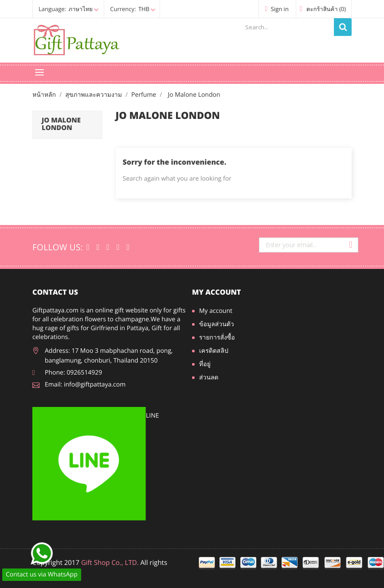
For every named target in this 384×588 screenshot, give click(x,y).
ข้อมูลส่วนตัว (217, 324)
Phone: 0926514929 (73, 373)
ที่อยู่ (205, 364)
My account (216, 292)
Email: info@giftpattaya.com (85, 385)
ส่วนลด (209, 377)
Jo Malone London (61, 124)
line (153, 416)
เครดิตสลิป (214, 351)
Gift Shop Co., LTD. (110, 563)
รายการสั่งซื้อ (217, 337)
